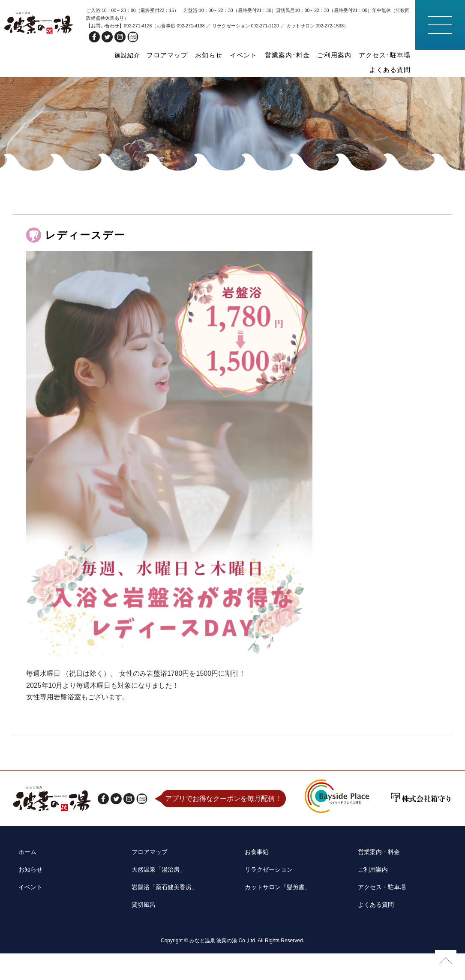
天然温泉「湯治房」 (157, 907)
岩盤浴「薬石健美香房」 (164, 920)
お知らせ (186, 55)
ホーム (23, 893)
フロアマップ (149, 55)
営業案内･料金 (256, 55)
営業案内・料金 (376, 893)
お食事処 (253, 893)
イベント (217, 55)
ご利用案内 (298, 55)
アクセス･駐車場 (344, 55)
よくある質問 (393, 55)
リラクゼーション (267, 907)
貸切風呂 (140, 934)
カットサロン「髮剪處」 (277, 920)
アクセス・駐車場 (379, 920)
